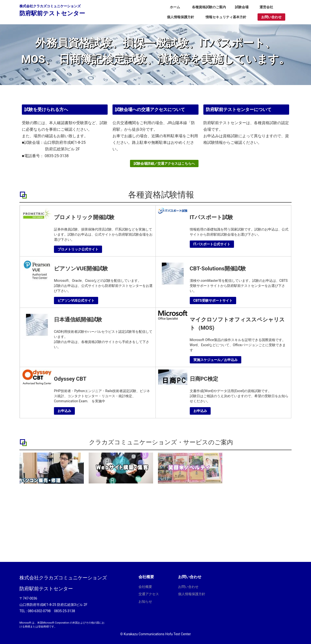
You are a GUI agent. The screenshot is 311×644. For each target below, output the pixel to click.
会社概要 (145, 587)
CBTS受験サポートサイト (213, 301)
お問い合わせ (271, 17)
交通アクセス (149, 594)
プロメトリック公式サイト (78, 249)
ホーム (175, 7)
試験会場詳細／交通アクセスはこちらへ (164, 165)
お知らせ (145, 601)
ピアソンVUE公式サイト (76, 301)
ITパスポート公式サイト (212, 244)
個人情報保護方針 (181, 17)
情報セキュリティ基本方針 (226, 17)
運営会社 (266, 7)
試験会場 (242, 7)
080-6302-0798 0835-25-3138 (51, 611)
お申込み (64, 411)
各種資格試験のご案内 (209, 7)
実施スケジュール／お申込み (216, 360)
